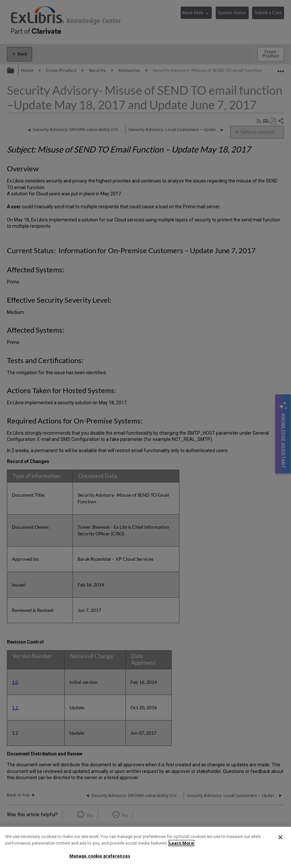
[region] (145, 847)
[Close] (280, 837)
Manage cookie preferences (100, 856)
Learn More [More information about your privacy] (181, 843)
